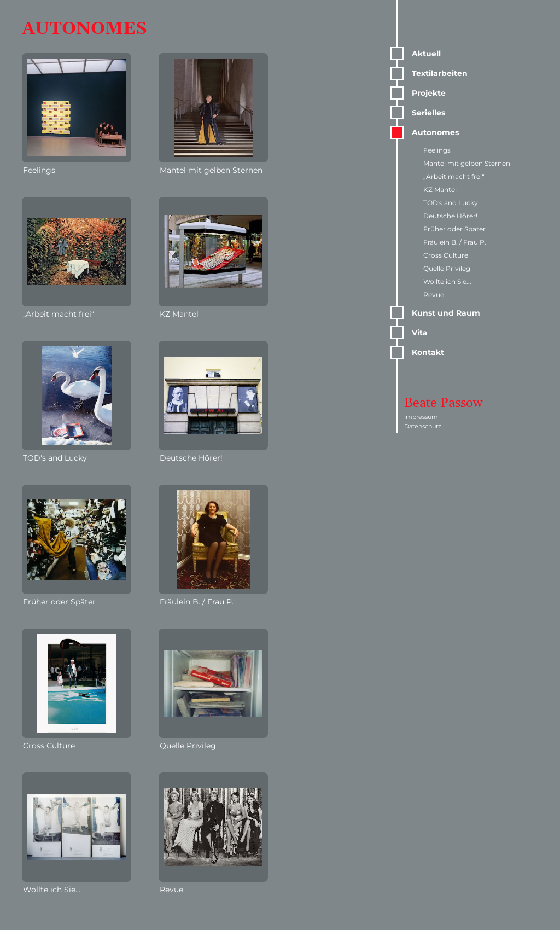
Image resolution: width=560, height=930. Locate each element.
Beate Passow (444, 403)
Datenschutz (423, 426)
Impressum (421, 417)
